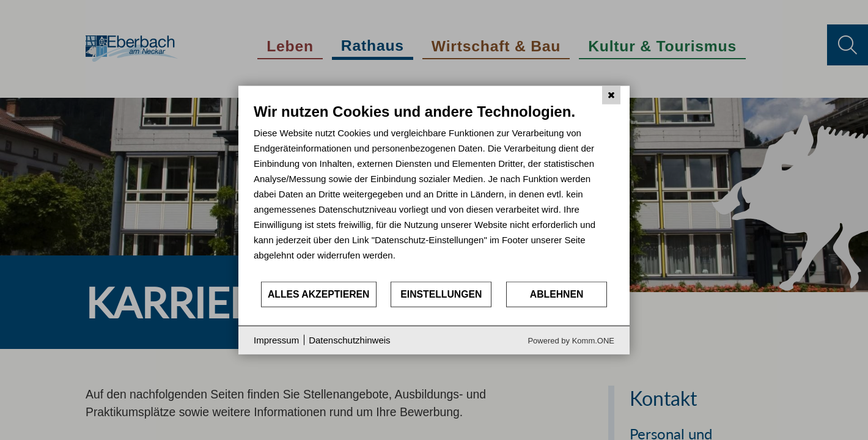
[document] (434, 192)
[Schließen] (611, 95)
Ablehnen (557, 294)
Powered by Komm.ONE (571, 340)
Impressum (276, 340)
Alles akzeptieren (319, 294)
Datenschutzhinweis (349, 340)
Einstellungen (441, 294)
